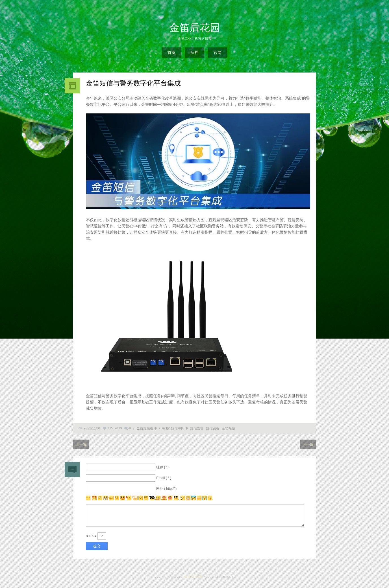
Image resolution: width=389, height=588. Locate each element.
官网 (218, 52)
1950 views (115, 428)
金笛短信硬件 (147, 428)
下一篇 (308, 444)
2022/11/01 (92, 428)
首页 (171, 52)
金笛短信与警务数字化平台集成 (133, 83)
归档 (195, 52)
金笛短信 (229, 428)
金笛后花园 (195, 28)
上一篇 (81, 444)
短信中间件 (179, 428)
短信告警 (197, 428)
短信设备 (213, 428)
